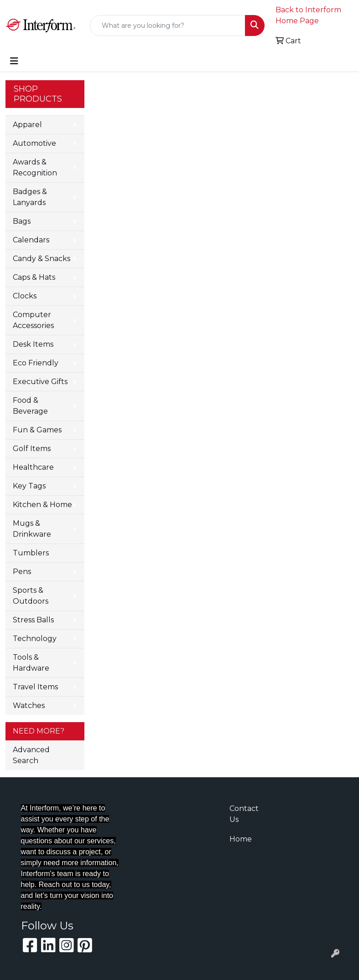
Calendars (31, 240)
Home (241, 839)
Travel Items (35, 687)
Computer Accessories (33, 320)
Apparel (27, 125)
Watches (29, 705)
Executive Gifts (40, 382)
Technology (35, 639)
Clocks (25, 296)
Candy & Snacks (42, 259)
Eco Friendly (36, 363)
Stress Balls (33, 620)
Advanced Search (31, 755)
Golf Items (32, 449)
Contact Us (244, 814)
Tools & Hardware (31, 663)
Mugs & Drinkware (32, 529)
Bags (22, 221)
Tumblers (31, 553)
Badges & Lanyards (30, 197)
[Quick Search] (168, 26)
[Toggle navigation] (14, 61)
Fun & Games (37, 430)
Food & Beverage (30, 406)
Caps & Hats (34, 277)
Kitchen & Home (42, 505)
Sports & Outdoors (31, 596)
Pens (22, 572)
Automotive (34, 143)
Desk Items (33, 344)
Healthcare (33, 467)
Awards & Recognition (35, 167)
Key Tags (29, 486)
